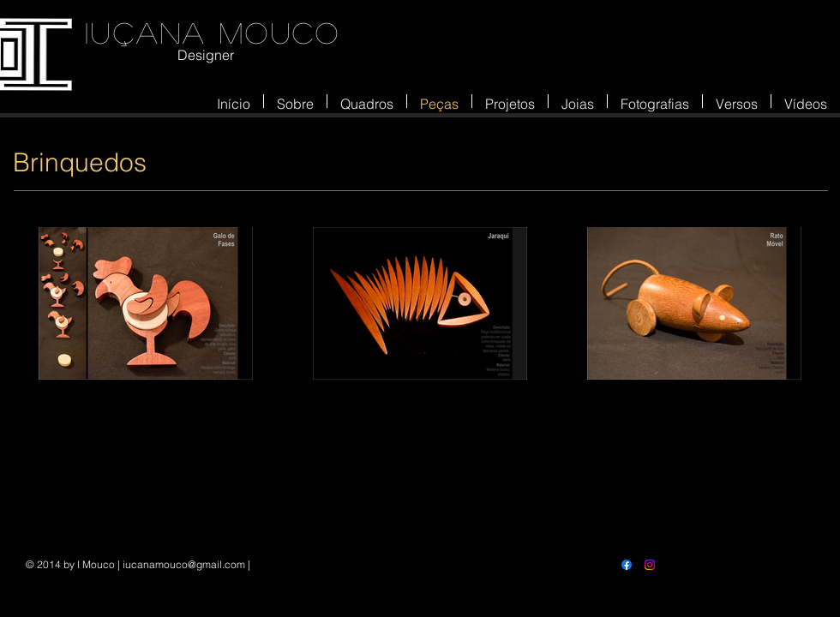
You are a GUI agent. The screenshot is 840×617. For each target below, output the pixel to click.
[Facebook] (627, 565)
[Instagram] (650, 565)
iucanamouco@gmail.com (184, 564)
